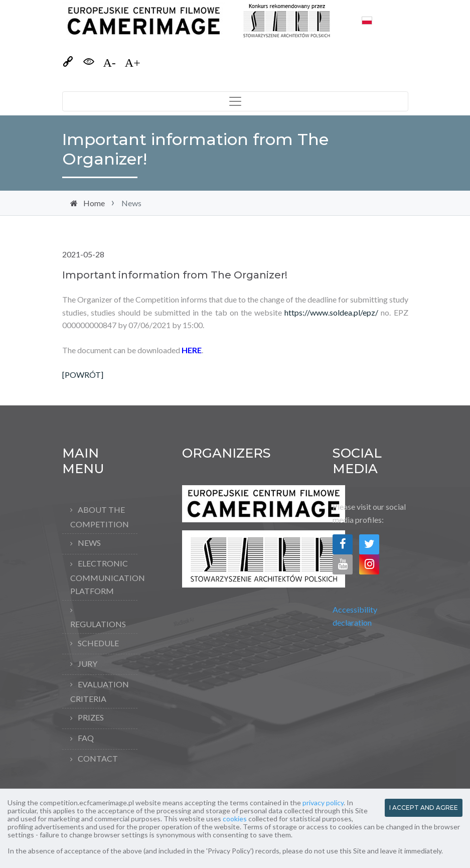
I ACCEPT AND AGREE (424, 808)
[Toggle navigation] (235, 101)
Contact (98, 758)
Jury (88, 664)
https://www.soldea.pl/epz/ (331, 312)
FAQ (86, 738)
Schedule (98, 643)
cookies (235, 819)
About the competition (100, 517)
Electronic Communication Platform (104, 577)
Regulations (98, 624)
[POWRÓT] (83, 375)
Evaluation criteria (100, 691)
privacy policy (323, 803)
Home (94, 203)
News (89, 543)
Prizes (91, 717)
